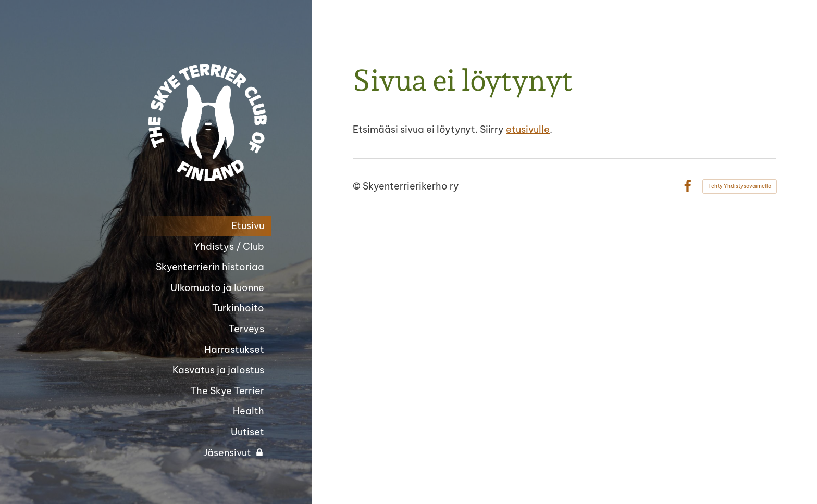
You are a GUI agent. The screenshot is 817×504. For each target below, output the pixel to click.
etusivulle (528, 129)
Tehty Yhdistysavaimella (740, 186)
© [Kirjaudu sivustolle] (358, 186)
